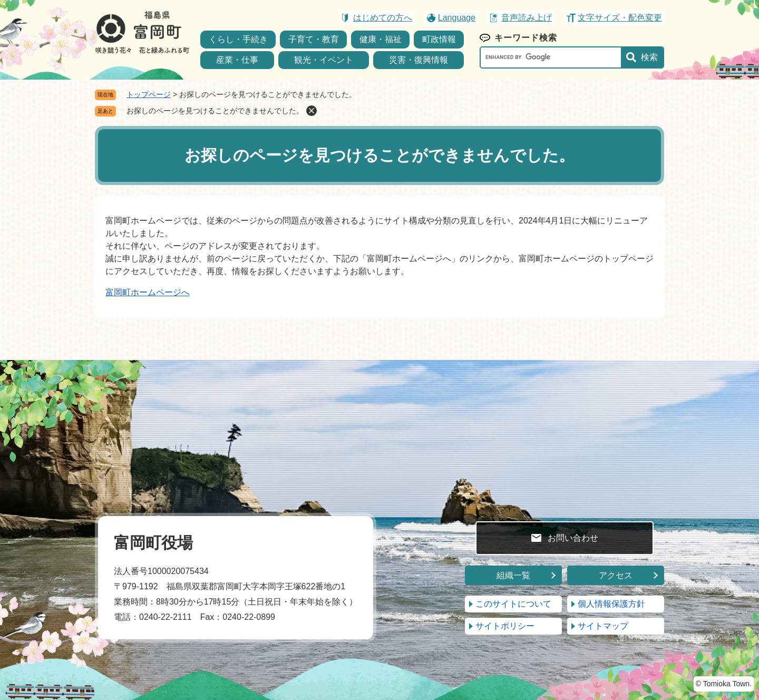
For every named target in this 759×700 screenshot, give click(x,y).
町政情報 (439, 39)
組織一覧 (513, 575)
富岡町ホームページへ (148, 292)
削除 (312, 111)
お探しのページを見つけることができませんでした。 (215, 111)
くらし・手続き (238, 39)
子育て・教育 (314, 39)
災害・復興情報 (419, 60)
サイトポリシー (505, 626)
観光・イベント (324, 60)
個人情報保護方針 (611, 604)
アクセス (616, 575)
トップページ (149, 94)
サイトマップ (603, 626)
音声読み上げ (527, 18)
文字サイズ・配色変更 (620, 18)
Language (457, 18)
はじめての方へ (383, 18)
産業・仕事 (237, 60)
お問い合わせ (573, 538)
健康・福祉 (381, 39)
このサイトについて (513, 604)
